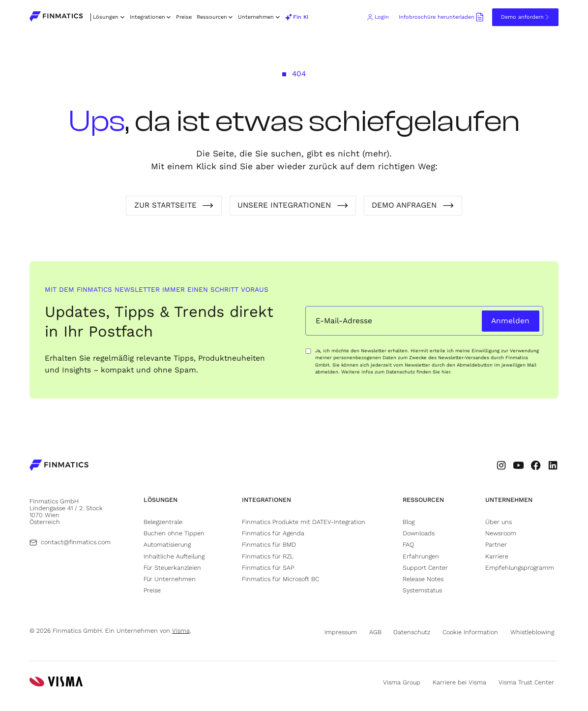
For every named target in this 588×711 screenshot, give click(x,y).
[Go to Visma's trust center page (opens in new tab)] (529, 682)
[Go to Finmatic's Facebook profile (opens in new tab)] (536, 465)
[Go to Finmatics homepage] (59, 466)
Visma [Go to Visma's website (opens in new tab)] (181, 631)
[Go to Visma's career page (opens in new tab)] (462, 682)
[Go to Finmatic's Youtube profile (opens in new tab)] (518, 465)
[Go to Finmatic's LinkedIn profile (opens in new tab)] (553, 465)
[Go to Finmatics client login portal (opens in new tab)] (377, 17)
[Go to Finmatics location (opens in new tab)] (69, 511)
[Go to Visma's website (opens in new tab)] (56, 682)
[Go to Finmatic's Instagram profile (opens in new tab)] (501, 465)
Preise (184, 17)
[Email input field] (392, 321)
